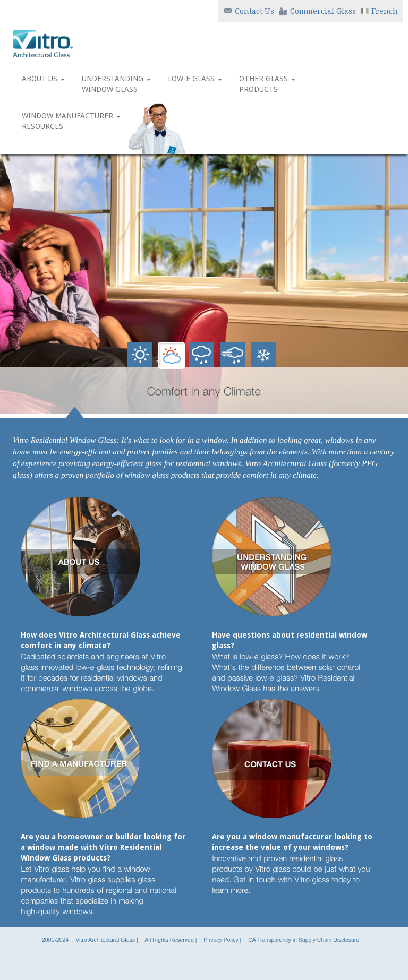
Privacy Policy (221, 940)
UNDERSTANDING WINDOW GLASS (116, 84)
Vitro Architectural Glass (105, 940)
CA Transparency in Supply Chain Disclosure (304, 940)
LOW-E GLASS (195, 84)
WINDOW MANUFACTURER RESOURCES (71, 121)
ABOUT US (43, 84)
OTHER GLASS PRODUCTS (267, 84)
